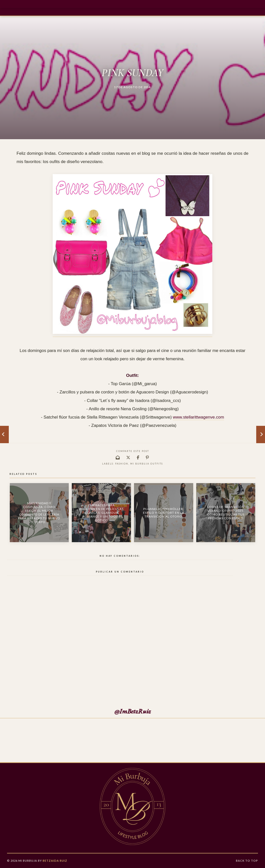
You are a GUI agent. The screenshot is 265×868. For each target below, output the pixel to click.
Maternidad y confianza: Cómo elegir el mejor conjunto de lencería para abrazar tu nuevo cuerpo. (39, 513)
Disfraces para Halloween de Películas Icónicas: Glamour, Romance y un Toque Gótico (102, 513)
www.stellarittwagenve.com (198, 417)
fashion (122, 464)
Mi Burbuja (28, 861)
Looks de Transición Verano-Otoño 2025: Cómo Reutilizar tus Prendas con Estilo (226, 513)
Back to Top (247, 861)
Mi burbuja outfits (147, 464)
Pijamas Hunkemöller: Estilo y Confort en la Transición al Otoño (164, 513)
